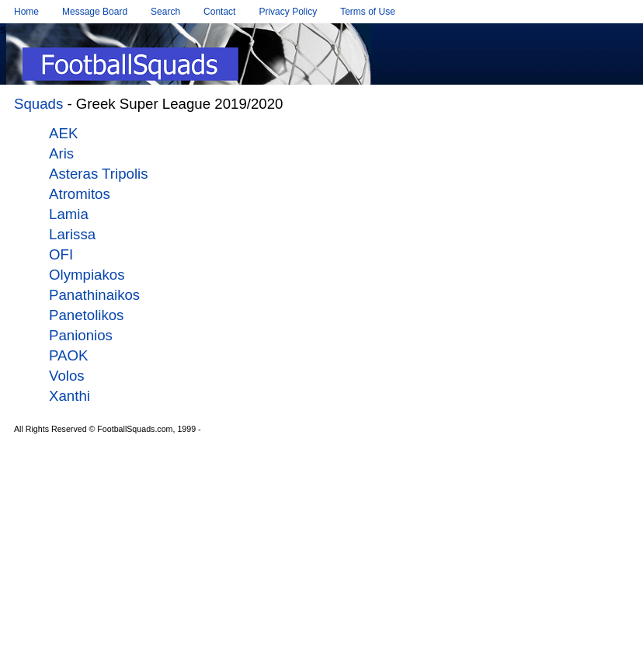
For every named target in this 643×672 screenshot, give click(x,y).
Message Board (95, 12)
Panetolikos (86, 315)
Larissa (72, 234)
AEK (63, 133)
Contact (219, 12)
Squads (38, 104)
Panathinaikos (94, 295)
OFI (61, 254)
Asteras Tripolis (99, 174)
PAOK (68, 355)
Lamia (69, 214)
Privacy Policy (288, 12)
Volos (67, 376)
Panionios (81, 335)
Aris (61, 153)
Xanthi (70, 396)
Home (26, 12)
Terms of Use (368, 12)
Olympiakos (87, 275)
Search (165, 12)
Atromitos (80, 194)
